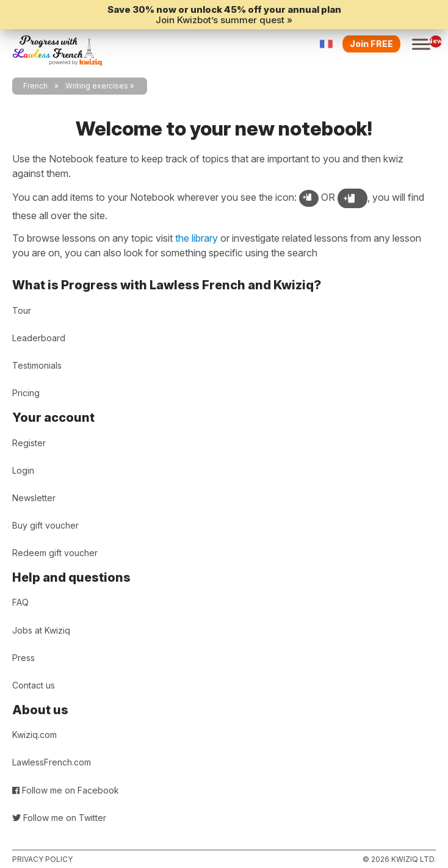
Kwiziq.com (34, 735)
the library (197, 238)
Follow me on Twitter (59, 818)
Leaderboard (39, 338)
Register (29, 443)
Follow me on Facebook (66, 790)
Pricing (26, 393)
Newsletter (34, 498)
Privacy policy (42, 859)
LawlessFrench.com (52, 762)
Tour (22, 310)
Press (23, 658)
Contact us (34, 685)
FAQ (20, 602)
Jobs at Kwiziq (41, 630)
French (35, 86)
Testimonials (37, 365)
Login (23, 470)
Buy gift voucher (45, 525)
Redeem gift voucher (55, 553)
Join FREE (371, 44)
